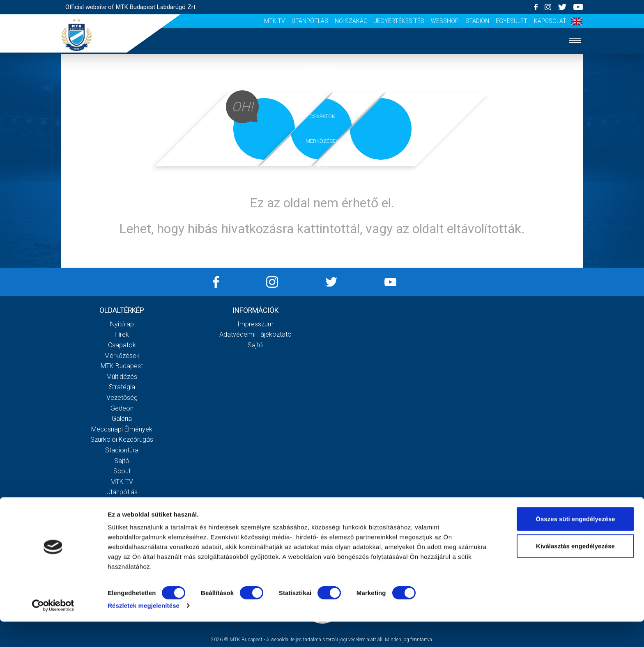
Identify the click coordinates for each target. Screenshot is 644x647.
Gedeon (122, 408)
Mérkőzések (322, 141)
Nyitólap (322, 66)
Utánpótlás (310, 21)
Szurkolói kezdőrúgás (122, 439)
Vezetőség (122, 398)
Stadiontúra (122, 450)
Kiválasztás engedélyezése (575, 571)
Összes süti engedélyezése (575, 544)
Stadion (477, 21)
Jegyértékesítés (399, 21)
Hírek (322, 91)
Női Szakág (351, 21)
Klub (322, 166)
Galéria (322, 191)
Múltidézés (122, 377)
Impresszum (255, 324)
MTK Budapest (122, 366)
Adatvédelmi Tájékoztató (255, 334)
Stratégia (122, 387)
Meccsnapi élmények (122, 429)
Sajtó (122, 461)
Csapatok (322, 116)
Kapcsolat (550, 21)
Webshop (445, 21)
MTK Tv (275, 21)
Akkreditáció (322, 241)
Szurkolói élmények (322, 216)
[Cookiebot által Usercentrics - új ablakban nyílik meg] (53, 631)
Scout (122, 471)
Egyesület (512, 21)
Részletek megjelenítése (144, 631)
